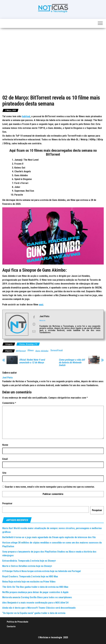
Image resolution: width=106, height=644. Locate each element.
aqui (41, 305)
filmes (30, 350)
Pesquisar (7, 503)
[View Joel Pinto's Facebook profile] (34, 317)
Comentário (9, 403)
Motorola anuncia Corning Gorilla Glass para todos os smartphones (37, 597)
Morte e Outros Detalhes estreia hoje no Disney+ (27, 566)
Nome (5, 445)
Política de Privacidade (18, 622)
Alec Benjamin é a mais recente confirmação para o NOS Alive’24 (35, 603)
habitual (26, 116)
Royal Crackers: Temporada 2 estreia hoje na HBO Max (30, 576)
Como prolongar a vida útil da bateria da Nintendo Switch (72, 363)
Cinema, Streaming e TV (28, 344)
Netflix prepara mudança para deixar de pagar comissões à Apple (35, 592)
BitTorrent (21, 351)
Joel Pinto (7, 378)
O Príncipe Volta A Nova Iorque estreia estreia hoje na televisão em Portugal (41, 571)
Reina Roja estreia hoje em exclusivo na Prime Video (29, 582)
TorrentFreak (56, 350)
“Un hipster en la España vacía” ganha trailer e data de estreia (34, 613)
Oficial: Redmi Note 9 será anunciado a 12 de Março (32, 361)
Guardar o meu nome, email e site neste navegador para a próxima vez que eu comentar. (50, 487)
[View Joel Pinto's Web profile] (34, 324)
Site (4, 473)
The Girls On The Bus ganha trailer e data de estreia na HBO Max (35, 587)
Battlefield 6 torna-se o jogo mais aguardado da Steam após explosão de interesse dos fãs (49, 537)
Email (5, 459)
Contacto (11, 626)
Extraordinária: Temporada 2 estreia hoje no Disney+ (29, 561)
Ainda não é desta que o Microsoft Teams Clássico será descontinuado (39, 608)
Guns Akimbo (42, 351)
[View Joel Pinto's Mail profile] (34, 331)
